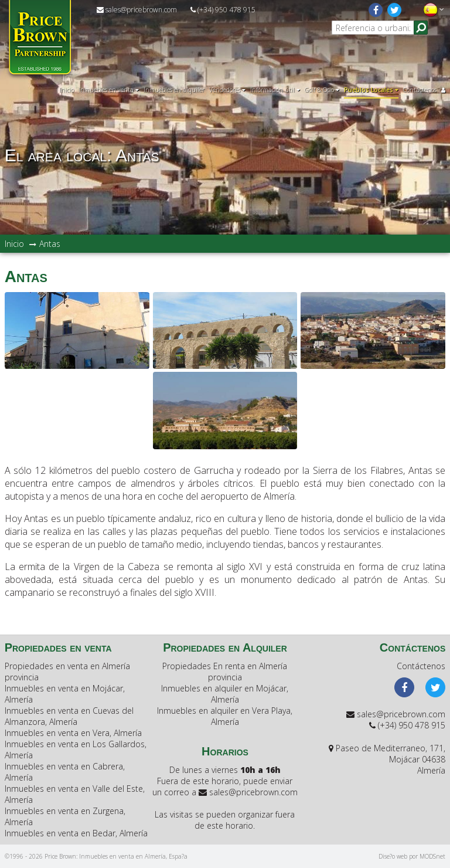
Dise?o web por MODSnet (412, 856)
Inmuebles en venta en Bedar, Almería (76, 833)
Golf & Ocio (322, 90)
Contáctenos (420, 90)
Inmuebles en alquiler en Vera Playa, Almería (225, 716)
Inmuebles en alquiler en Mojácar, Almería (225, 694)
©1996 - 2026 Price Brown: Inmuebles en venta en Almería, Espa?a (96, 856)
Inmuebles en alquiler (174, 90)
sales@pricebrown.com (137, 10)
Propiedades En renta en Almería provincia (225, 672)
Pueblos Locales (371, 90)
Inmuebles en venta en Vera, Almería (73, 733)
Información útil (275, 90)
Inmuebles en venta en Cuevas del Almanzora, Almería (69, 716)
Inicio (67, 90)
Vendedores (227, 90)
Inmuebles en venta (109, 90)
